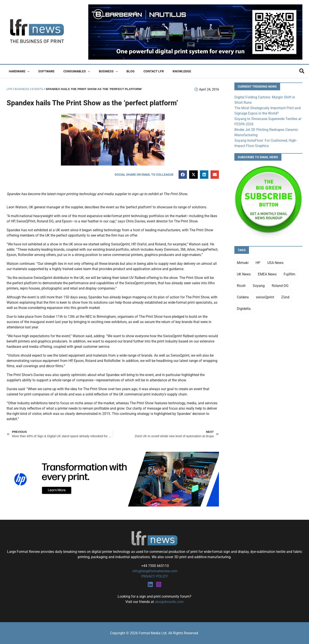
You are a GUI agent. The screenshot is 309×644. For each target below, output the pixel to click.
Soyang (259, 285)
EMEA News (267, 273)
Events (38, 89)
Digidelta (244, 308)
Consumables (70, 71)
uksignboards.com (169, 602)
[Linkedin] (150, 584)
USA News (275, 262)
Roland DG (280, 285)
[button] (26, 71)
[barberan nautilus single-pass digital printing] (195, 32)
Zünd (285, 296)
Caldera (243, 296)
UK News (244, 273)
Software (42, 71)
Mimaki (243, 262)
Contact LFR (139, 71)
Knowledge (165, 71)
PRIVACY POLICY (155, 576)
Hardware (18, 71)
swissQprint (265, 296)
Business (99, 71)
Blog (119, 71)
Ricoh (241, 285)
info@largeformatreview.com (154, 571)
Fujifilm (289, 273)
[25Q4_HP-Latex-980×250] (113, 479)
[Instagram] (159, 584)
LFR (9, 89)
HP (258, 262)
